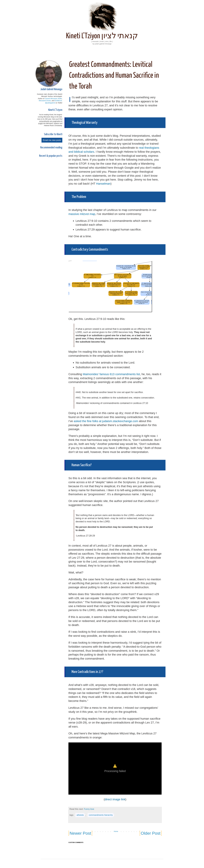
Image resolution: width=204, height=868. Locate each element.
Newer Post (80, 833)
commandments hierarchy (101, 815)
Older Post (151, 833)
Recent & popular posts (51, 156)
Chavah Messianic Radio (53, 99)
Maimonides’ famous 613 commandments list (111, 374)
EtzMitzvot (58, 101)
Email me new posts (52, 140)
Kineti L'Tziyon (55, 110)
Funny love (89, 809)
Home (116, 831)
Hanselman (103, 184)
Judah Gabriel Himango (51, 89)
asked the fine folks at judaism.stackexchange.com (106, 421)
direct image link (115, 799)
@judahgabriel (50, 103)
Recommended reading (51, 148)
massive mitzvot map (82, 214)
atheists (80, 815)
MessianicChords (45, 101)
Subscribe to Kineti (53, 134)
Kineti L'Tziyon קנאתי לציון (102, 36)
